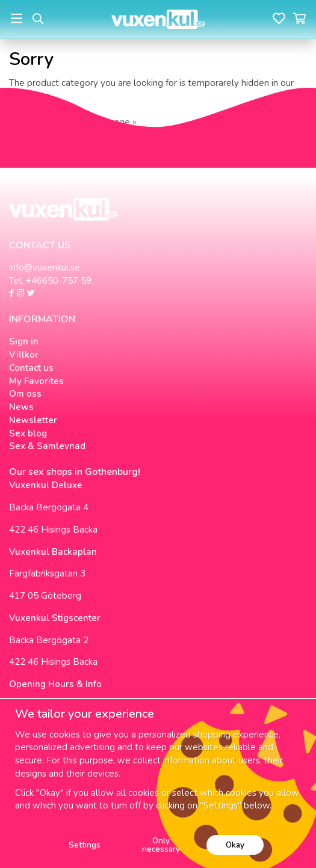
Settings (85, 845)
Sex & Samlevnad (47, 446)
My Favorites (36, 381)
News (21, 407)
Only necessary (161, 845)
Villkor (24, 355)
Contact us (31, 368)
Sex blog (28, 433)
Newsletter (33, 420)
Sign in (24, 341)
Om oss (25, 394)
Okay (235, 845)
